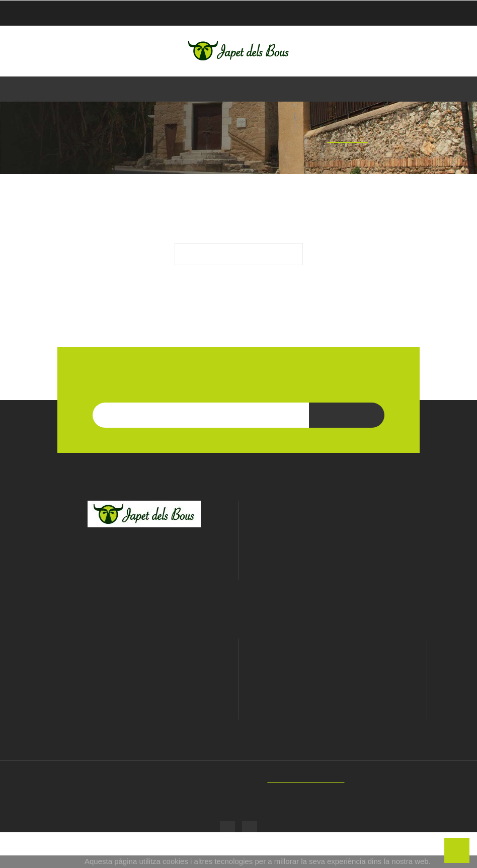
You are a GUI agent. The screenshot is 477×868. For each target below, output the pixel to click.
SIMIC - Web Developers (312, 815)
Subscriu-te (347, 452)
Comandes (333, 721)
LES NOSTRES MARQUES (239, 351)
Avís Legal (144, 706)
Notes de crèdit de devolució (333, 735)
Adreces (333, 749)
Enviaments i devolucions (144, 748)
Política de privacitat (144, 720)
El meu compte (333, 681)
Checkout (402, 13)
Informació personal (333, 706)
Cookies (144, 734)
